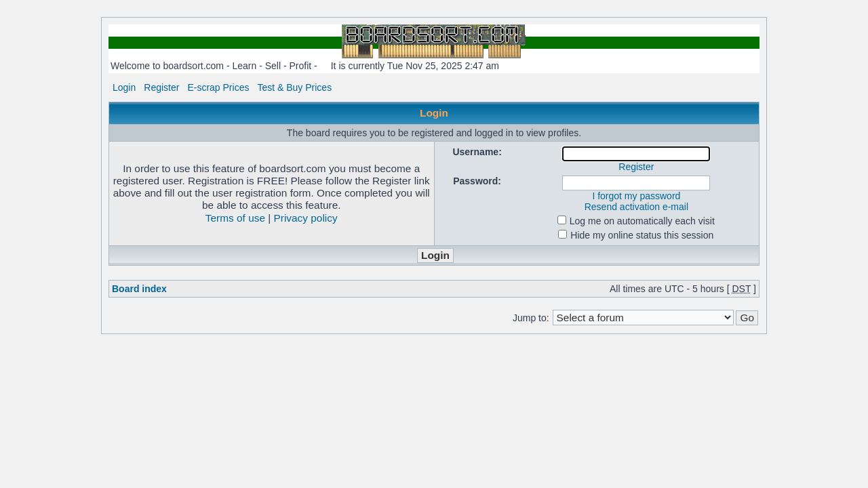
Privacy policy (306, 218)
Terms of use (235, 218)
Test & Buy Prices (294, 87)
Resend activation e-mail (636, 207)
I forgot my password (636, 196)
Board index (139, 289)
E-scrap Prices (218, 87)
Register (161, 87)
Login (124, 87)
